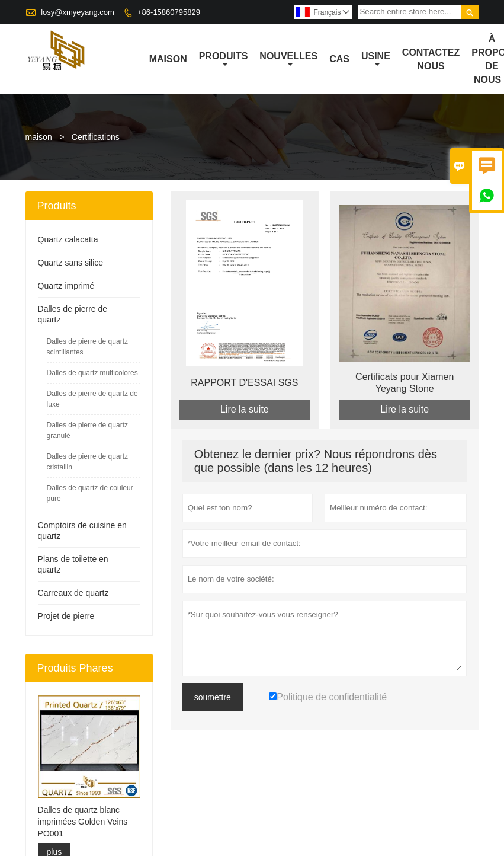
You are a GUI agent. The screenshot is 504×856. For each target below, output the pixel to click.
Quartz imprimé (66, 286)
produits (224, 60)
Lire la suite (245, 409)
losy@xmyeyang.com (78, 12)
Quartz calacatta (68, 239)
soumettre (213, 697)
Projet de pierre (66, 616)
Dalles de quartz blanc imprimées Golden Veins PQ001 (83, 822)
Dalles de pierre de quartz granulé (87, 430)
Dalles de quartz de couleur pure (90, 493)
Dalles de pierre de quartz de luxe (92, 399)
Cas (339, 59)
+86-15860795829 (169, 12)
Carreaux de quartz (73, 593)
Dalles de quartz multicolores (92, 373)
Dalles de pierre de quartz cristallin (87, 462)
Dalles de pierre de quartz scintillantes (87, 347)
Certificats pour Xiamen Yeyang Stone (405, 383)
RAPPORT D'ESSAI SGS (244, 383)
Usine (376, 60)
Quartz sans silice (70, 263)
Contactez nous (431, 59)
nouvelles (288, 60)
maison (168, 59)
